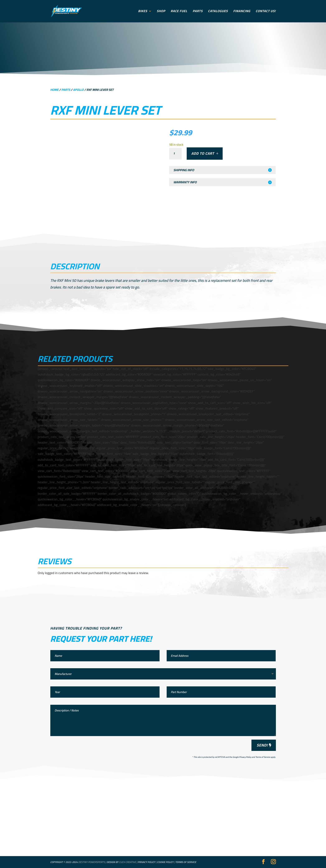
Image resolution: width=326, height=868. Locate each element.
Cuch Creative (127, 862)
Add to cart (203, 153)
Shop (161, 12)
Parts (198, 12)
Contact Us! (266, 12)
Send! (262, 745)
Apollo (78, 90)
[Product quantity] (175, 154)
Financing (242, 12)
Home (55, 90)
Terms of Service (263, 757)
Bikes (143, 12)
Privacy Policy (245, 757)
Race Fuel (179, 12)
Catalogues (218, 12)
